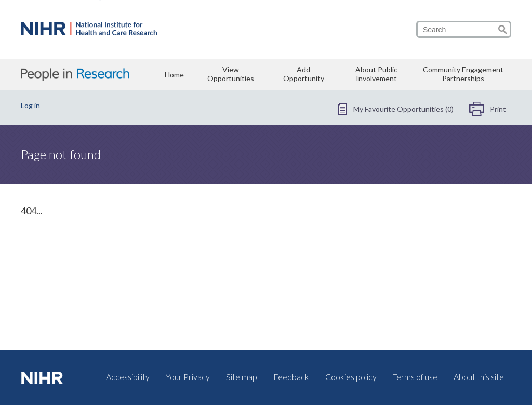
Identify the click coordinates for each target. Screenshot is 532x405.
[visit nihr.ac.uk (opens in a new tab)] (44, 377)
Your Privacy (188, 377)
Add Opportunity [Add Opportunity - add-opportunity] (304, 74)
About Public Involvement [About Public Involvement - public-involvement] (376, 74)
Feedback (291, 377)
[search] (464, 29)
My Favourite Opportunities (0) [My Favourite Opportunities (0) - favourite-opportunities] (403, 109)
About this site (479, 377)
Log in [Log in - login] (30, 105)
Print (498, 109)
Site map (242, 377)
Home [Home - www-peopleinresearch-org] (174, 75)
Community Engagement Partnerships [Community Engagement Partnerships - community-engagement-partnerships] (463, 74)
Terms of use (415, 377)
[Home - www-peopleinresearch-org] (89, 32)
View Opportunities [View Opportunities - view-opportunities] (231, 74)
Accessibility (128, 377)
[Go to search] (503, 29)
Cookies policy (351, 377)
